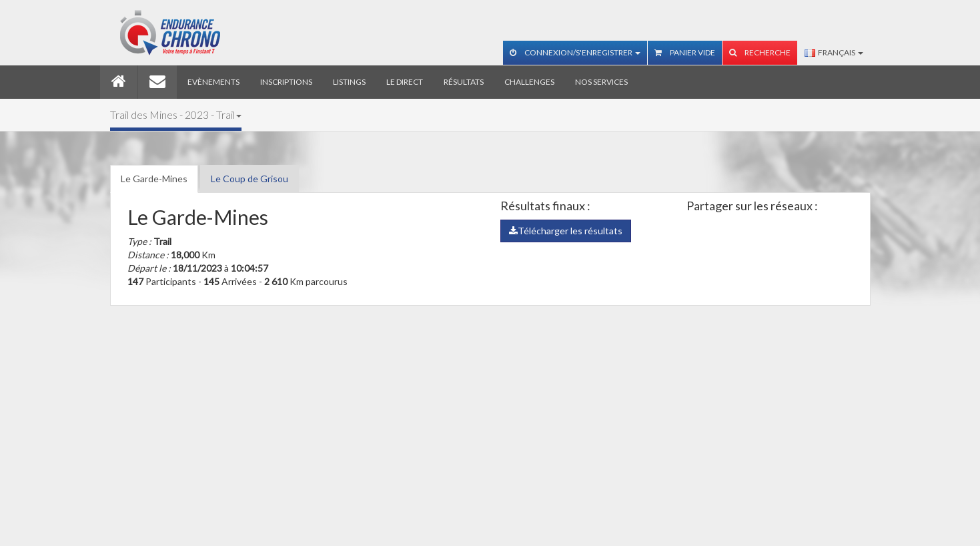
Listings (349, 82)
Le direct (405, 82)
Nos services (601, 82)
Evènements (213, 82)
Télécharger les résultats (566, 231)
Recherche (760, 52)
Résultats (464, 82)
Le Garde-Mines (154, 179)
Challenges (529, 82)
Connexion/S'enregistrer (575, 52)
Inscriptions (286, 82)
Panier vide (685, 52)
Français (834, 52)
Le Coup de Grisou (250, 179)
